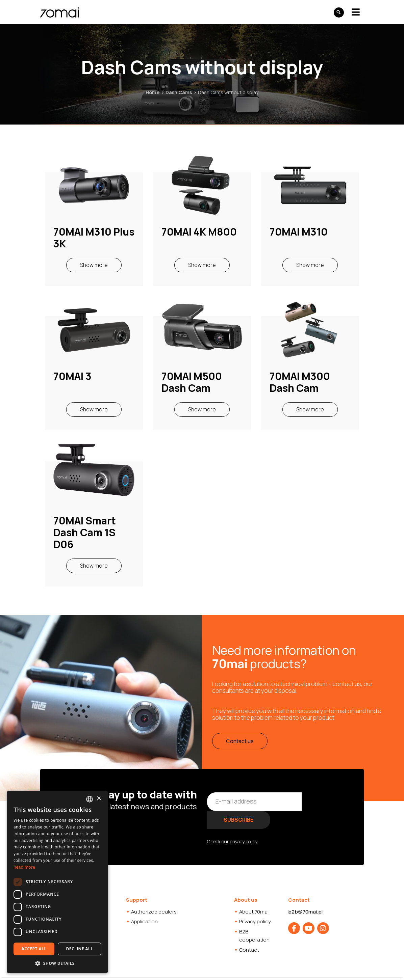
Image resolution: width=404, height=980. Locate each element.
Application (144, 903)
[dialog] (57, 882)
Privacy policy (255, 903)
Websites (214, 970)
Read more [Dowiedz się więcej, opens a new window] (24, 867)
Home (153, 92)
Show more (94, 265)
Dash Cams (179, 92)
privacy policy (244, 823)
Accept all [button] (34, 949)
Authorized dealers (154, 893)
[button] (57, 963)
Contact (249, 931)
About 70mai (254, 893)
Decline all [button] (80, 949)
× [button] (99, 799)
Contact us (240, 741)
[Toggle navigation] (356, 12)
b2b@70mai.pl (305, 893)
